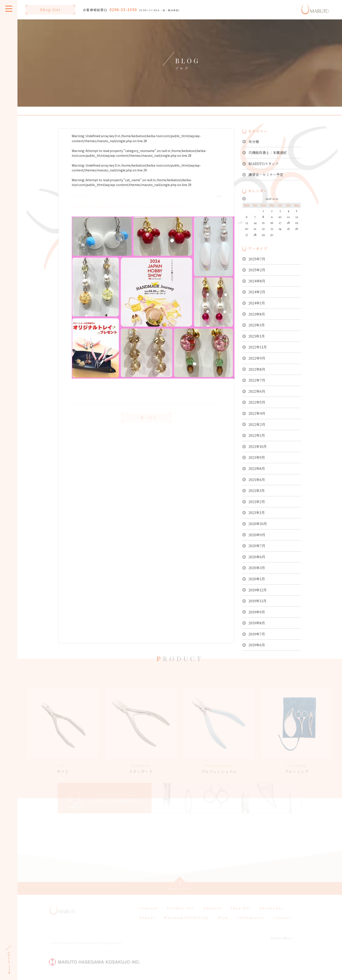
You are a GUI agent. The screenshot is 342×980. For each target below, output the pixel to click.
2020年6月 (257, 557)
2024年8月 (257, 281)
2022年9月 (257, 358)
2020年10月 (258, 524)
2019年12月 (258, 590)
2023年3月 (257, 325)
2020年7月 (257, 546)
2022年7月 (257, 380)
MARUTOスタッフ (263, 164)
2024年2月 (257, 292)
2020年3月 (257, 568)
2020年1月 (257, 579)
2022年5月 (257, 402)
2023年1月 (257, 336)
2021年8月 (257, 469)
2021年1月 (257, 513)
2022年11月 (258, 347)
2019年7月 (257, 634)
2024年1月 (257, 303)
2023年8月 (257, 314)
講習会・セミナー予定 (266, 175)
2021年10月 (258, 446)
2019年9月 (257, 612)
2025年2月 (257, 270)
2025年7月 (257, 259)
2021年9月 (257, 457)
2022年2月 (257, 424)
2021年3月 (257, 491)
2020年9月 (257, 535)
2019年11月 (257, 601)
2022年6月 (257, 391)
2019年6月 (257, 645)
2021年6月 (257, 480)
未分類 (254, 142)
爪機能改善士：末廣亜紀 (268, 153)
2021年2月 (257, 502)
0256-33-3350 (123, 10)
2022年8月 (257, 369)
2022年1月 (257, 435)
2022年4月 (257, 413)
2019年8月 (257, 623)
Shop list (50, 10)
